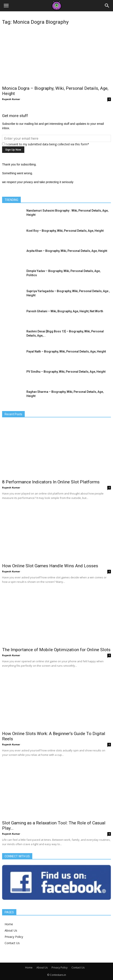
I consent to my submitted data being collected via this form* (46, 144)
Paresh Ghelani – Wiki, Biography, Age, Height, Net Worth (65, 311)
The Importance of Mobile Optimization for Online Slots (56, 650)
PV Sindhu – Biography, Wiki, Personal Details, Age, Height (66, 372)
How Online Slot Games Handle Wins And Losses (50, 566)
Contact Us (12, 943)
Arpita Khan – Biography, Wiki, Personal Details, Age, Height (67, 251)
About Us (11, 930)
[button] (107, 6)
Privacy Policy (14, 937)
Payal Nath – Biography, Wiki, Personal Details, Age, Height (66, 351)
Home (9, 924)
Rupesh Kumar (11, 99)
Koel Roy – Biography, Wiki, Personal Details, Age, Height (65, 231)
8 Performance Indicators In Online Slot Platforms (51, 482)
